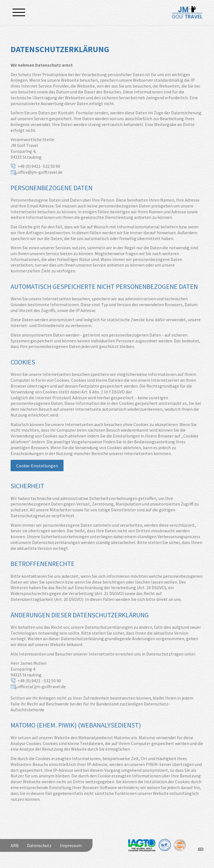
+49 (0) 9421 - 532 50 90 (39, 681)
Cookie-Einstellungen (37, 466)
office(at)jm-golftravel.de (42, 686)
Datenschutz (39, 845)
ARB (15, 845)
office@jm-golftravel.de (40, 172)
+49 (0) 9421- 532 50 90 (39, 166)
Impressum (71, 845)
